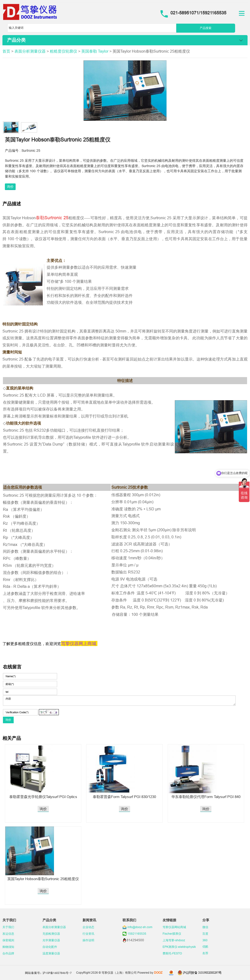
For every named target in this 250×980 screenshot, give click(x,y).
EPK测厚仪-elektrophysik (179, 947)
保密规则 (8, 940)
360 (205, 940)
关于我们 (8, 927)
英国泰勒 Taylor (95, 51)
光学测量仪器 (51, 940)
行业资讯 (88, 934)
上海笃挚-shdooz (174, 940)
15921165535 (137, 934)
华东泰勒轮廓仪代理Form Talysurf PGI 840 (206, 797)
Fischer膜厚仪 (172, 934)
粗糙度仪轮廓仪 (63, 51)
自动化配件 (50, 947)
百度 (205, 934)
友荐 (205, 953)
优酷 (205, 947)
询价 (10, 187)
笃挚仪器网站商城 (174, 927)
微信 (205, 927)
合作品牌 (8, 953)
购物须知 (8, 947)
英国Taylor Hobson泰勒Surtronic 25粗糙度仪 (43, 879)
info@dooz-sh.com (140, 927)
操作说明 (88, 940)
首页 (6, 51)
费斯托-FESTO (172, 953)
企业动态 (88, 927)
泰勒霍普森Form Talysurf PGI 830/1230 (124, 797)
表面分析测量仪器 (30, 51)
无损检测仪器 (51, 934)
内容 (119, 701)
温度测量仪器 (51, 953)
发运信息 (8, 934)
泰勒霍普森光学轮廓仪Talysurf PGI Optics (43, 797)
